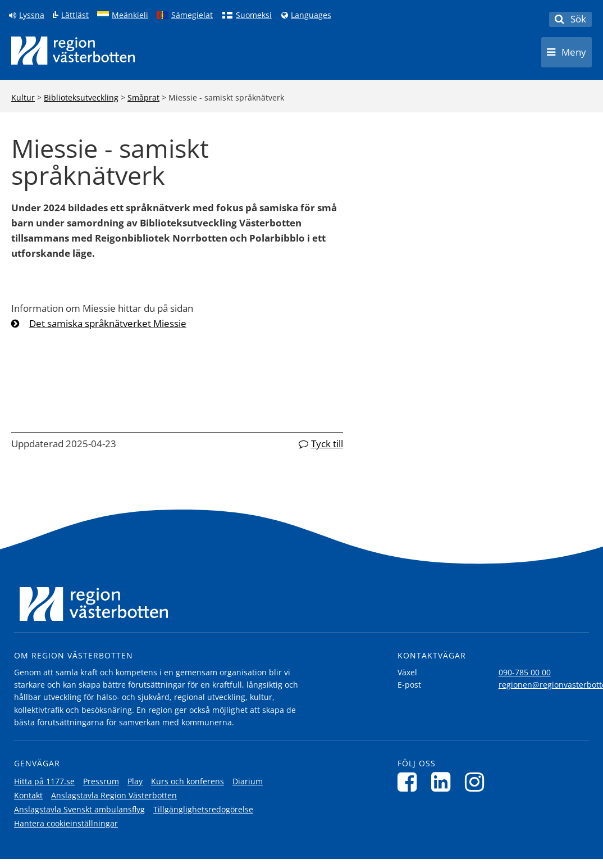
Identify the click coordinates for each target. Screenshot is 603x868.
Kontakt (28, 795)
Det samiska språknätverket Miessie (108, 323)
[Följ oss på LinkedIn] (444, 782)
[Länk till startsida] (73, 51)
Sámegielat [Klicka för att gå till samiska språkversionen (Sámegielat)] (192, 15)
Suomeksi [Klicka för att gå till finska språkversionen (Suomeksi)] (254, 15)
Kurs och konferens (188, 781)
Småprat (143, 97)
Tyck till (327, 444)
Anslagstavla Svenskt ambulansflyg (79, 809)
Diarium (248, 781)
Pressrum (101, 781)
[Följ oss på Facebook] (410, 782)
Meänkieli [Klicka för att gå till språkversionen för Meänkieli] (130, 15)
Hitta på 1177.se (44, 781)
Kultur (23, 97)
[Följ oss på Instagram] (478, 782)
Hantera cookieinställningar (66, 823)
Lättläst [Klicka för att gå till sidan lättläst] (75, 15)
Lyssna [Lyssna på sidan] (32, 15)
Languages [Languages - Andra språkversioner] (311, 15)
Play (135, 781)
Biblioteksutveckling (81, 97)
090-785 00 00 (525, 672)
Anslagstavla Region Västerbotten (114, 795)
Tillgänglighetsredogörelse (203, 809)
